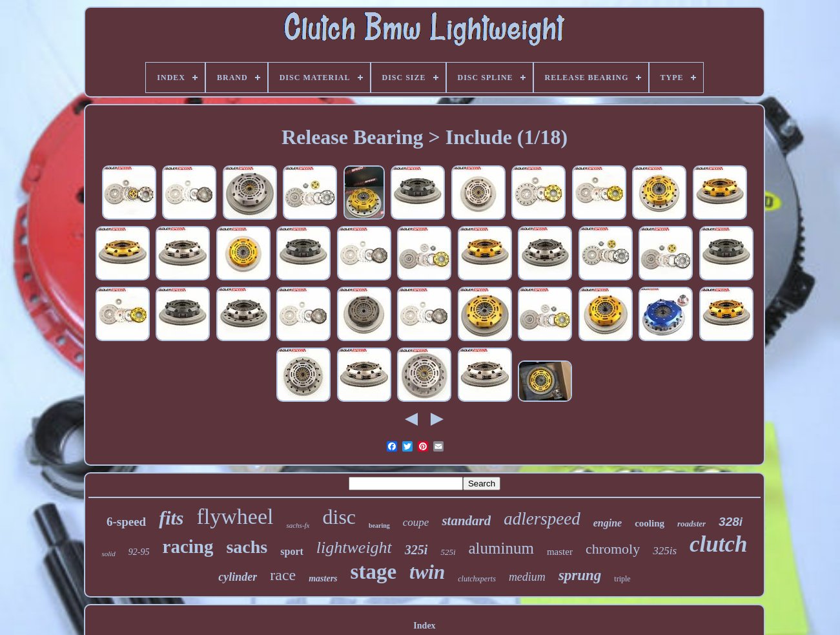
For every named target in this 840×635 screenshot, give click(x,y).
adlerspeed (542, 519)
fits (171, 518)
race (283, 575)
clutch (718, 544)
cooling (650, 523)
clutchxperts (477, 579)
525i (448, 552)
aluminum (501, 548)
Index (424, 626)
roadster (691, 524)
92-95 (139, 552)
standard (466, 521)
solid (108, 554)
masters (323, 578)
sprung (580, 575)
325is (665, 551)
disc (339, 517)
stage (374, 572)
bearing (379, 526)
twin (427, 572)
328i (731, 522)
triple (622, 579)
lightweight (354, 547)
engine (608, 523)
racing (188, 547)
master (560, 552)
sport (292, 551)
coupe (416, 522)
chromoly (613, 549)
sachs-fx (298, 525)
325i (416, 550)
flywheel (235, 516)
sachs (247, 547)
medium (527, 577)
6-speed (126, 522)
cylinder (238, 577)
